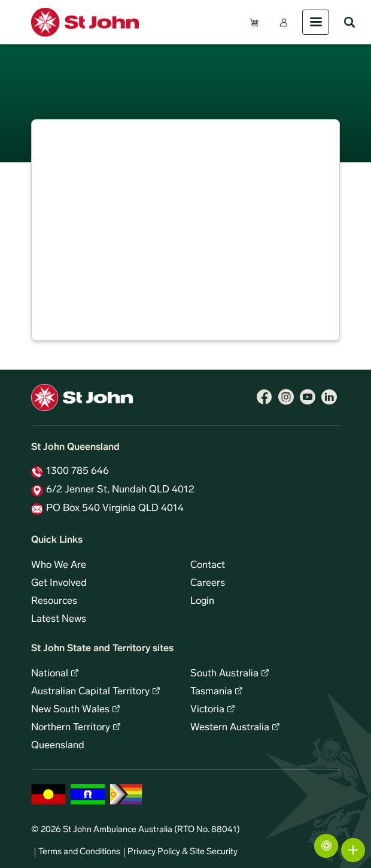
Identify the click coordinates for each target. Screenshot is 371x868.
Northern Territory (71, 728)
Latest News (59, 619)
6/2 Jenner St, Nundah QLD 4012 (120, 490)
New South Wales (70, 710)
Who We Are (59, 565)
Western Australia (230, 728)
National (50, 674)
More (353, 850)
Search (349, 22)
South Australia (224, 674)
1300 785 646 (77, 471)
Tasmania (211, 692)
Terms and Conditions (79, 852)
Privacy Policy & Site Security (183, 852)
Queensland (58, 746)
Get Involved (59, 583)
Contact (208, 565)
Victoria (207, 710)
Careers (208, 583)
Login (202, 601)
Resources (54, 601)
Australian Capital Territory (90, 692)
